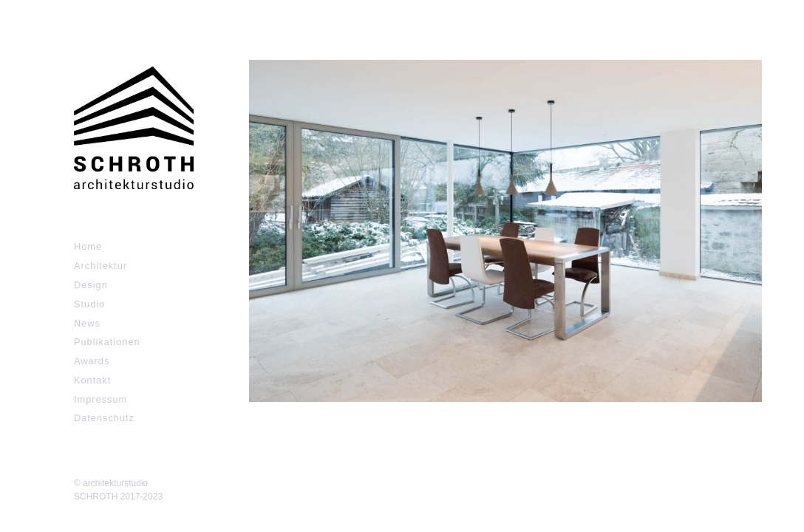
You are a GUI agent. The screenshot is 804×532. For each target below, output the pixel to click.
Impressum (100, 399)
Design (91, 285)
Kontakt (92, 380)
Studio (89, 304)
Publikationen (107, 342)
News (87, 323)
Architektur (100, 266)
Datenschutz (104, 418)
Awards (92, 361)
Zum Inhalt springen (59, 7)
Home (88, 246)
